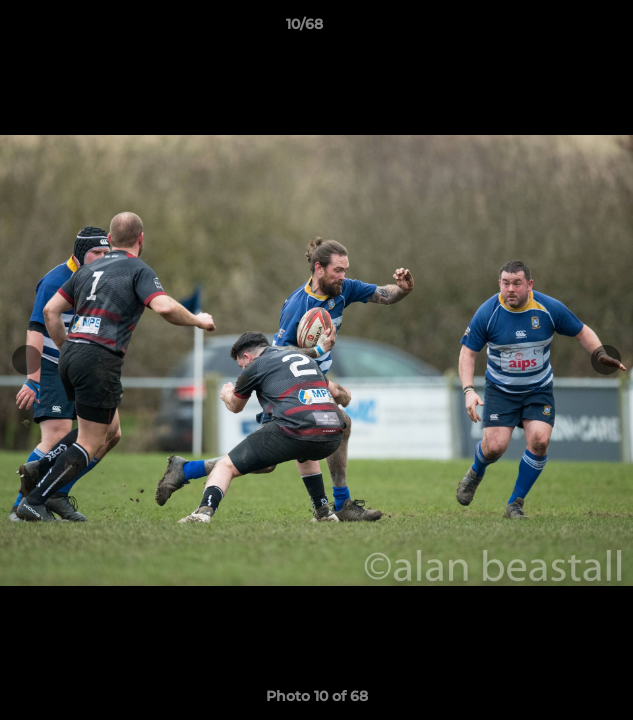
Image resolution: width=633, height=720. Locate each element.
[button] (561, 29)
